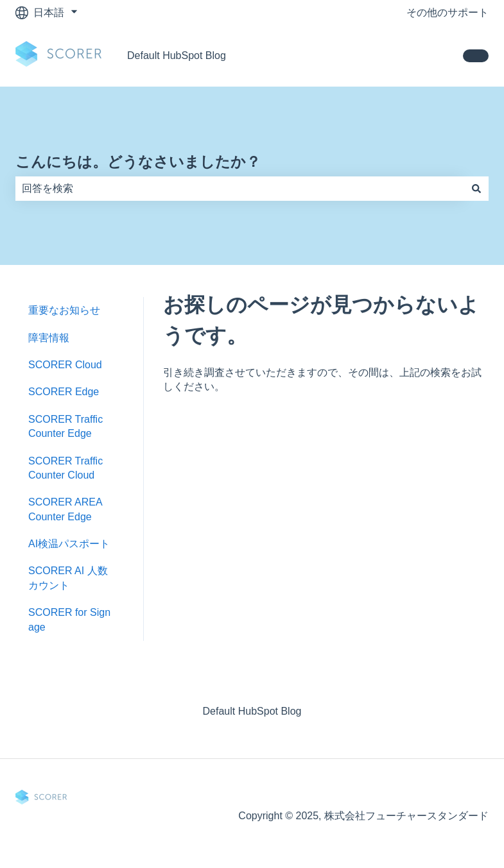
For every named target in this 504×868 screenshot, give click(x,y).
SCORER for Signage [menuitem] (69, 619)
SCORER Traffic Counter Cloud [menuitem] (65, 468)
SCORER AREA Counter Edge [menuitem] (65, 509)
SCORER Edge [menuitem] (64, 392)
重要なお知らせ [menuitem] (64, 310)
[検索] (476, 189)
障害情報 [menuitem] (49, 338)
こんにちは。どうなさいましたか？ (138, 162)
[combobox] (240, 189)
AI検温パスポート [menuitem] (69, 544)
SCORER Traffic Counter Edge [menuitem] (65, 426)
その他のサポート (448, 13)
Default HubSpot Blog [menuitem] (252, 711)
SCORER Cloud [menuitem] (65, 365)
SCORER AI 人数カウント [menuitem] (68, 578)
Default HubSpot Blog (177, 55)
